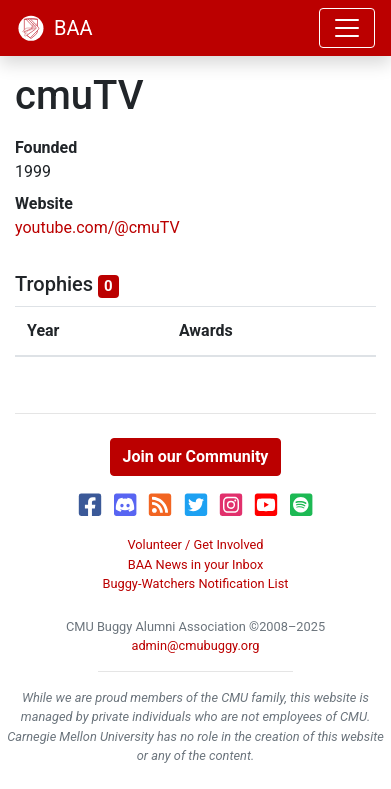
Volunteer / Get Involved (195, 544)
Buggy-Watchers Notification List (195, 583)
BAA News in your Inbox (196, 564)
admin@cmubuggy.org (195, 645)
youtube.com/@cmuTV (97, 227)
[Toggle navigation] (347, 28)
